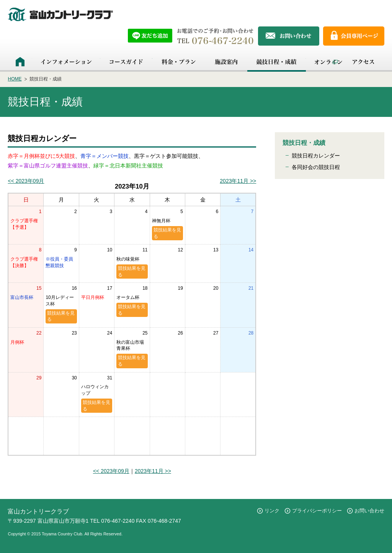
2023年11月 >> (238, 181)
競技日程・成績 (277, 62)
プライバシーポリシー (317, 511)
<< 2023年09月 (26, 181)
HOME (20, 62)
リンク (272, 511)
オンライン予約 (324, 62)
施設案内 (226, 62)
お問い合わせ (369, 511)
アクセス (363, 62)
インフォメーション (66, 62)
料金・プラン (179, 62)
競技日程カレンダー (316, 156)
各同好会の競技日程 (316, 167)
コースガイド (126, 62)
